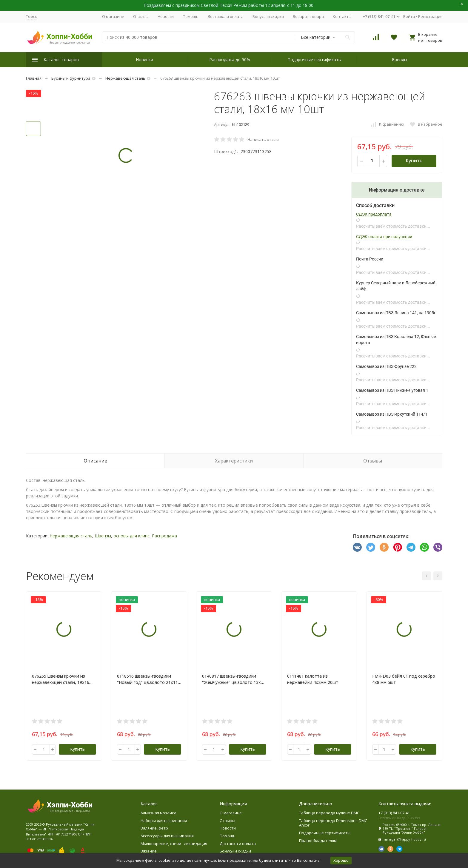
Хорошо (341, 860)
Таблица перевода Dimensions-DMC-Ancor (334, 823)
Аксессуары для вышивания (167, 836)
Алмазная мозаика (158, 813)
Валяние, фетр (154, 828)
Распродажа (164, 536)
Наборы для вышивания (164, 821)
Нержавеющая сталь (125, 78)
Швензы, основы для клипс (122, 536)
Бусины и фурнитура (71, 78)
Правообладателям (318, 841)
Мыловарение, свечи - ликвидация (174, 844)
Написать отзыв (263, 139)
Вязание (149, 851)
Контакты (342, 16)
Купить (414, 161)
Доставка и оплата (225, 16)
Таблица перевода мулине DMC (329, 813)
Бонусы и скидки (268, 16)
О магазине (113, 16)
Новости (166, 16)
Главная (34, 78)
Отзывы (141, 16)
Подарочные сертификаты (314, 60)
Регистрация (430, 16)
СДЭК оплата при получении (384, 237)
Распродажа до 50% (230, 60)
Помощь (191, 16)
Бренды (400, 60)
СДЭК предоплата (374, 214)
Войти (409, 16)
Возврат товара (308, 16)
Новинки (144, 60)
